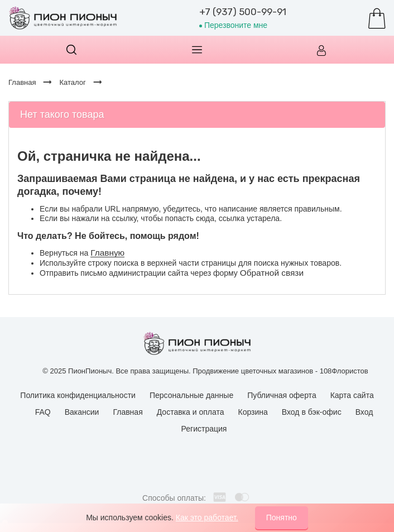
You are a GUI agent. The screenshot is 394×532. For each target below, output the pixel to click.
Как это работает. (207, 517)
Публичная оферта (282, 395)
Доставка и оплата (191, 412)
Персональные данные (191, 395)
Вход (364, 412)
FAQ (43, 412)
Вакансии (82, 412)
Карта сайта (352, 395)
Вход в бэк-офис (312, 412)
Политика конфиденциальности (78, 395)
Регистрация (204, 429)
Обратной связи (272, 273)
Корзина (253, 412)
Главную (107, 253)
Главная (128, 412)
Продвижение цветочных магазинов (253, 371)
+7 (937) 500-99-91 (243, 12)
